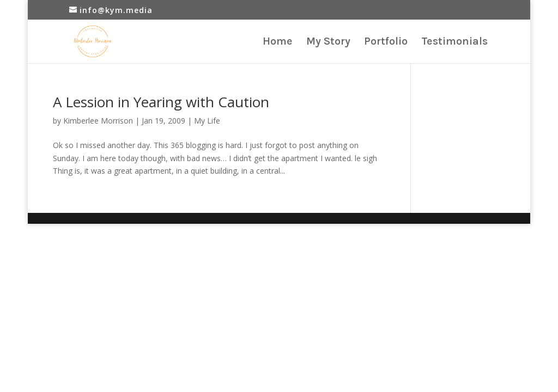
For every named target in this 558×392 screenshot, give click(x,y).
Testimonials (454, 42)
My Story (328, 42)
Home (278, 42)
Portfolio (386, 42)
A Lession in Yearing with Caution (161, 102)
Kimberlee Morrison (98, 121)
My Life (207, 121)
